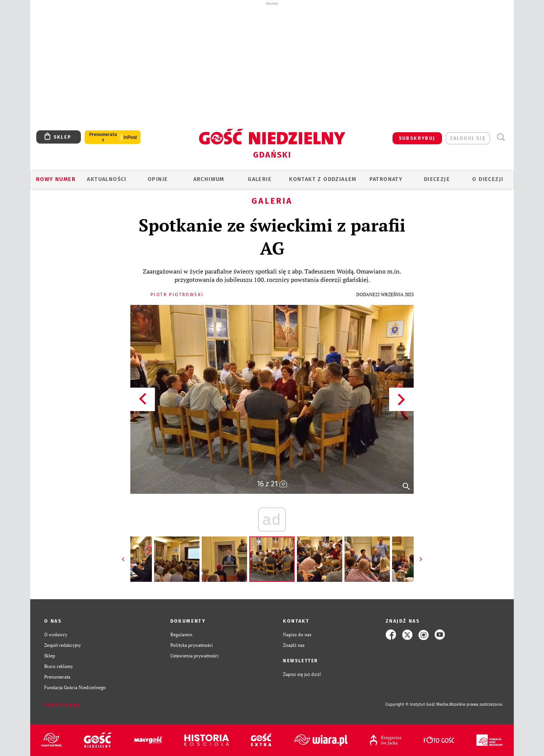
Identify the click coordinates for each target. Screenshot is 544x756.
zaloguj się (468, 138)
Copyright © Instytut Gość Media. (417, 704)
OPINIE (158, 179)
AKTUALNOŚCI (107, 179)
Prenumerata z (103, 137)
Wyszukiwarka (501, 137)
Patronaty (386, 179)
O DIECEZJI (488, 179)
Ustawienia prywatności (195, 656)
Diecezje (437, 179)
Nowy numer (56, 179)
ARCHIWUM (209, 179)
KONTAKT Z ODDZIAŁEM (323, 179)
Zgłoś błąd (62, 705)
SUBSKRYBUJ (417, 138)
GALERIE (260, 179)
